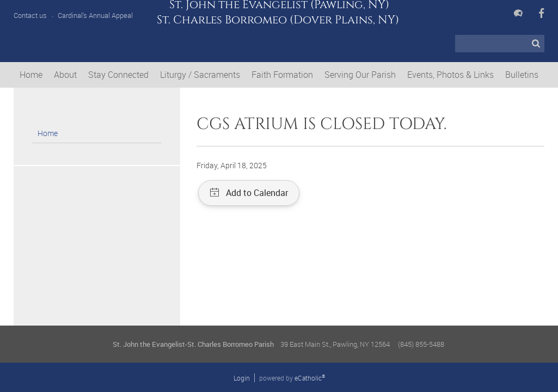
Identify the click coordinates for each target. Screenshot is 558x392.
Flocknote (518, 13)
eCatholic (310, 378)
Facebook (541, 13)
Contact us (30, 15)
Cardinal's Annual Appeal (95, 15)
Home (48, 133)
